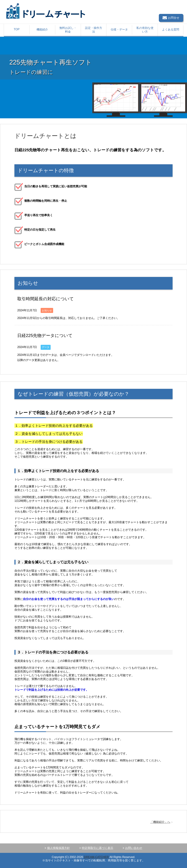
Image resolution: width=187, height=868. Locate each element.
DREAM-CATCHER (96, 857)
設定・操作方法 (94, 30)
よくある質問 (171, 29)
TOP (17, 29)
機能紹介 (42, 29)
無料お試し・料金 (68, 30)
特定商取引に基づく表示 (98, 848)
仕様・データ (119, 29)
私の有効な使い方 (145, 30)
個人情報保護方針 (58, 848)
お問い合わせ (134, 848)
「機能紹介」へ (160, 822)
